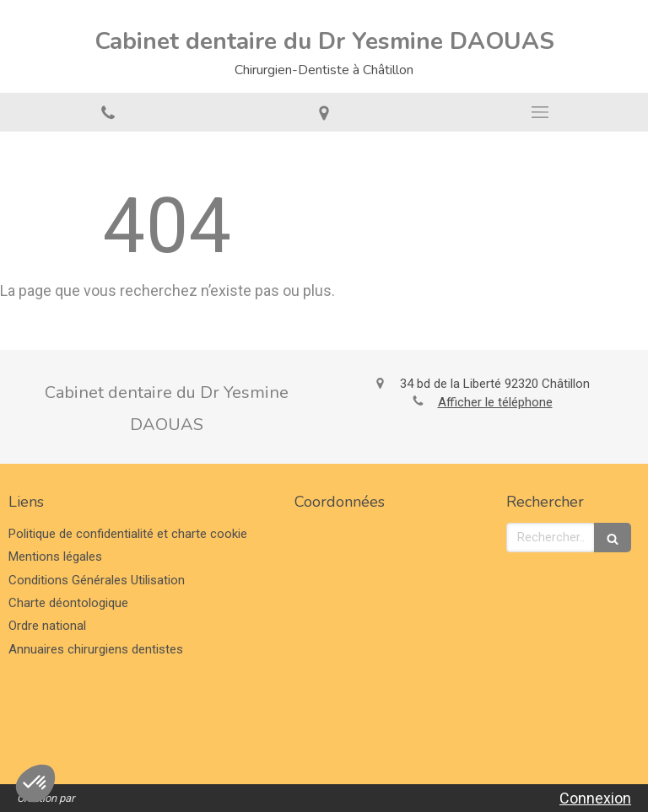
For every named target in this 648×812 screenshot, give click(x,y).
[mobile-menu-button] (540, 112)
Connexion (595, 798)
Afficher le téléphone (495, 402)
